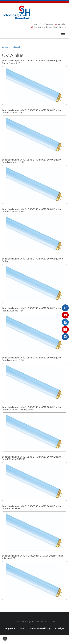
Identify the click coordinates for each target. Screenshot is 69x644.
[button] (5, 639)
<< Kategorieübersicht (12, 47)
